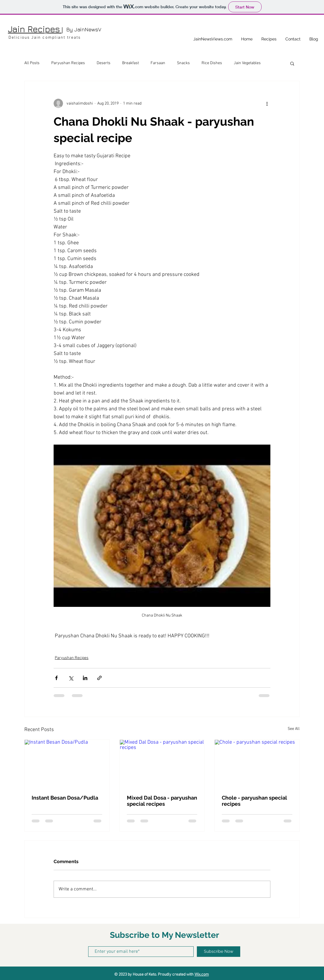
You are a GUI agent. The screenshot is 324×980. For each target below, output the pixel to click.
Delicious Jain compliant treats (45, 38)
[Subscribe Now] (219, 952)
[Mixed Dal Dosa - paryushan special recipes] (162, 764)
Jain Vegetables (247, 63)
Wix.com (202, 975)
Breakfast (131, 63)
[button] (292, 63)
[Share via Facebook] (56, 678)
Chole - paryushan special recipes (254, 801)
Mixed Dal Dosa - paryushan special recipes (162, 801)
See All (294, 729)
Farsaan (158, 63)
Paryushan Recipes (68, 63)
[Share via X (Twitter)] (71, 678)
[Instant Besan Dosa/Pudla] (67, 764)
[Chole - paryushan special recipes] (257, 764)
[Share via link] (99, 678)
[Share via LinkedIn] (85, 678)
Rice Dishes (212, 63)
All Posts (32, 63)
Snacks (183, 63)
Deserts (104, 63)
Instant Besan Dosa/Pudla (65, 798)
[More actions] (267, 103)
